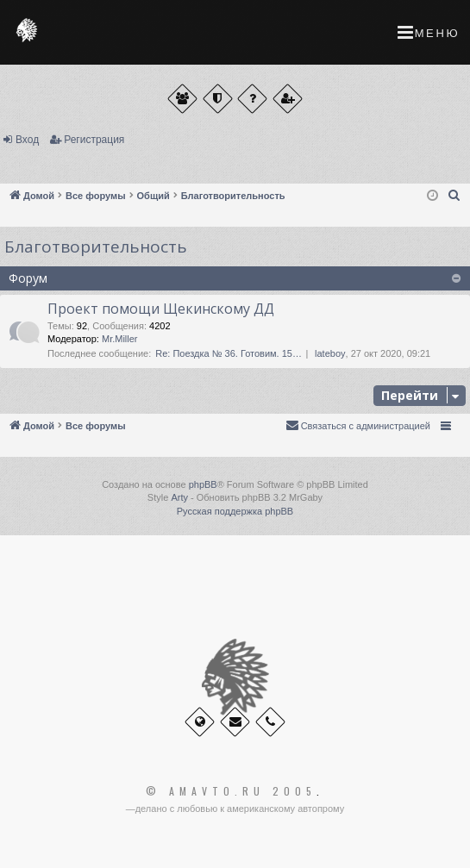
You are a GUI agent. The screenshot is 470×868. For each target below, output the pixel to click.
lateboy (330, 353)
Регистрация (94, 140)
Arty (179, 497)
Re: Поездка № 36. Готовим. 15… (229, 353)
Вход (27, 140)
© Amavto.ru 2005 (231, 791)
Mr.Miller (120, 339)
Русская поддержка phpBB (235, 511)
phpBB (203, 484)
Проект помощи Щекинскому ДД (161, 309)
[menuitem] (454, 196)
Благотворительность (96, 247)
